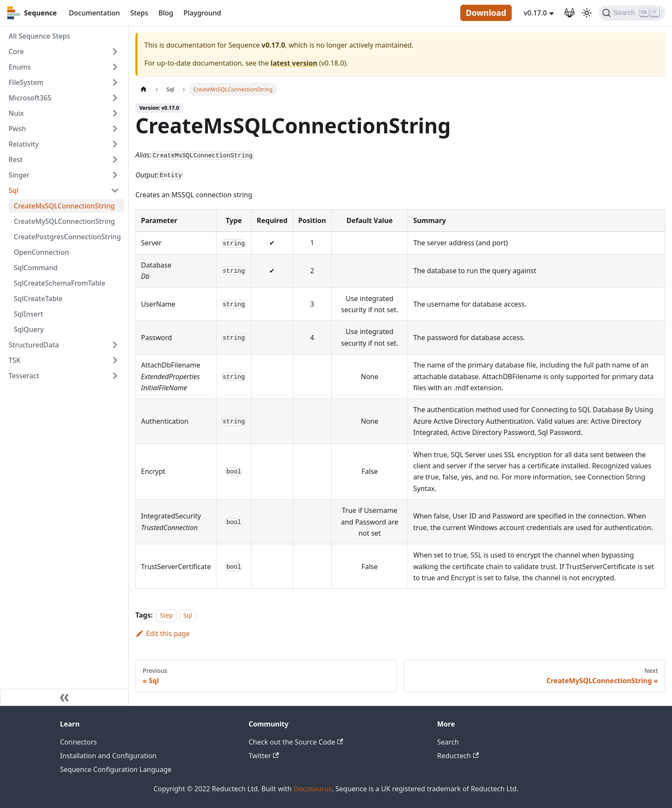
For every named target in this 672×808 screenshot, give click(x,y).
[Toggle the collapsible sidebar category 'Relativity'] (115, 144)
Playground (202, 13)
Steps (139, 13)
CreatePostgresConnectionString (67, 237)
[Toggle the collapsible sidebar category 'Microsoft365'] (115, 98)
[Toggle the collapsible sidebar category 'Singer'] (115, 175)
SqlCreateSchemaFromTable (60, 283)
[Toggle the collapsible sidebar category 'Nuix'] (115, 113)
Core (16, 51)
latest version (294, 63)
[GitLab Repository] (570, 13)
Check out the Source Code (296, 742)
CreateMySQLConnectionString (64, 221)
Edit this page (163, 633)
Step (166, 615)
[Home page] (144, 89)
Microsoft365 (30, 98)
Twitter (264, 756)
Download (486, 13)
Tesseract (24, 376)
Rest (16, 160)
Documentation (94, 13)
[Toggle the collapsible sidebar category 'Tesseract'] (115, 376)
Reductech (458, 756)
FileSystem (26, 82)
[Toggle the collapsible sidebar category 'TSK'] (115, 360)
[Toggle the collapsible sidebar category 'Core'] (115, 51)
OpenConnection (41, 252)
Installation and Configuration (108, 756)
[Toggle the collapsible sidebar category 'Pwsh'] (115, 129)
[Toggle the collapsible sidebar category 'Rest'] (115, 160)
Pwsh (17, 129)
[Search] (632, 13)
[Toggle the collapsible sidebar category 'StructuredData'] (115, 345)
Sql (13, 190)
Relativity (24, 144)
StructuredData (34, 345)
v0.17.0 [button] (535, 13)
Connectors (78, 742)
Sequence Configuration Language (116, 769)
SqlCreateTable (38, 298)
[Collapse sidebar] (64, 697)
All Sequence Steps (39, 36)
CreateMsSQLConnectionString (64, 206)
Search (448, 742)
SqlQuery (29, 329)
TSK (15, 360)
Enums (20, 67)
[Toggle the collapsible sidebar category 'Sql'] (115, 190)
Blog (166, 13)
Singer (19, 175)
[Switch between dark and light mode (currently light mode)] (587, 13)
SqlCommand (36, 268)
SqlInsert (28, 314)
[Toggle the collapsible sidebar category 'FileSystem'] (115, 82)
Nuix (16, 113)
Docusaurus (313, 789)
